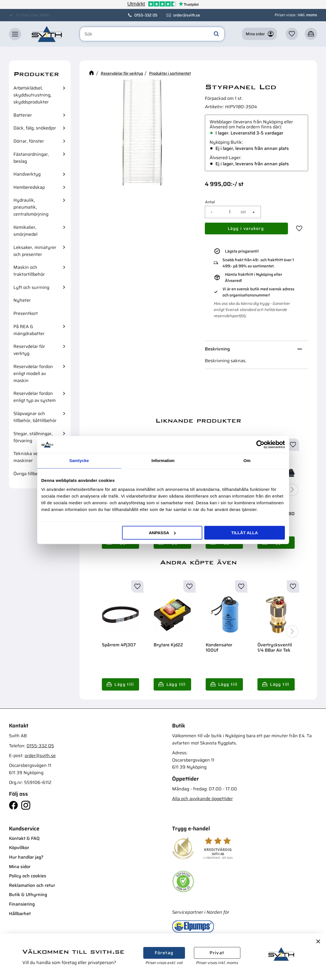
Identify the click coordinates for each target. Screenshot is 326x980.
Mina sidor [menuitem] (20, 867)
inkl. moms (307, 15)
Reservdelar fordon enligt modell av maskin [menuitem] (33, 374)
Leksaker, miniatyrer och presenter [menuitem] (35, 251)
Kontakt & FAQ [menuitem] (24, 838)
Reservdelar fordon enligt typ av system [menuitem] (35, 397)
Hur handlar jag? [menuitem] (26, 857)
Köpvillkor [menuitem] (19, 848)
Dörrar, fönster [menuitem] (29, 141)
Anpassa (162, 533)
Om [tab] (247, 460)
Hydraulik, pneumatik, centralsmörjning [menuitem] (31, 207)
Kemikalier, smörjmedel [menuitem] (25, 231)
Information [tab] (163, 460)
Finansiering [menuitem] (22, 904)
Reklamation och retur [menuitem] (32, 885)
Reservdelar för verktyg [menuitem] (29, 350)
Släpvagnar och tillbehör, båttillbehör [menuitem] (35, 417)
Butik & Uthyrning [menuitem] (28, 895)
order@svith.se (187, 15)
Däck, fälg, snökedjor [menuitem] (35, 128)
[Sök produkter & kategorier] (152, 34)
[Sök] (216, 34)
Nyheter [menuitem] (22, 300)
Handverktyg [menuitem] (27, 174)
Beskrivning (217, 349)
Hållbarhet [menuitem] (20, 914)
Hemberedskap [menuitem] (29, 187)
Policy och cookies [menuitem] (28, 876)
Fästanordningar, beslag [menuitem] (31, 158)
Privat (217, 953)
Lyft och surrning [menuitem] (31, 287)
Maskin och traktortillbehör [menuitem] (29, 271)
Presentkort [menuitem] (26, 313)
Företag (164, 953)
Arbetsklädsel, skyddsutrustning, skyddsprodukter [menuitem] (32, 95)
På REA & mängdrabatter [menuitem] (29, 330)
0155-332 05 (146, 15)
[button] (15, 34)
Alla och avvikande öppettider (202, 799)
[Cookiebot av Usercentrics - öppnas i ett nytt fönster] (260, 444)
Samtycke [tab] (79, 460)
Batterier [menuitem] (23, 115)
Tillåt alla (244, 533)
